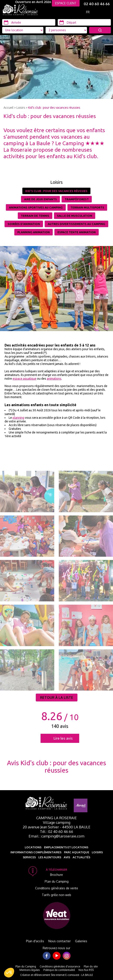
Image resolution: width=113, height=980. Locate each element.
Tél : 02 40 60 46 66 (56, 831)
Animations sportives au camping (36, 207)
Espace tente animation (77, 232)
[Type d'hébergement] (66, 30)
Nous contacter (60, 941)
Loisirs (21, 108)
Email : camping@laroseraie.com (56, 836)
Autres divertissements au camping (76, 224)
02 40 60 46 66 (97, 4)
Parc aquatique (77, 852)
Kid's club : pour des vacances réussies (54, 108)
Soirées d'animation (24, 224)
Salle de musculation (75, 216)
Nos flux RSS (86, 970)
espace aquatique (25, 379)
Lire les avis (63, 738)
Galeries (81, 941)
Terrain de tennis (35, 216)
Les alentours (50, 857)
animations (54, 379)
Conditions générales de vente (57, 888)
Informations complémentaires (36, 852)
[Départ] (84, 22)
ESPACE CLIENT (66, 3)
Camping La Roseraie (56, 818)
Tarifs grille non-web (56, 895)
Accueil (8, 108)
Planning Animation (34, 232)
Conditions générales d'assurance (60, 966)
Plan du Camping (57, 881)
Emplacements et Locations (66, 847)
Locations (33, 847)
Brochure (56, 875)
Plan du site (91, 966)
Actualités (81, 857)
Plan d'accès (35, 941)
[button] (9, 973)
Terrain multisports (87, 207)
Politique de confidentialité (59, 970)
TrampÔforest (77, 199)
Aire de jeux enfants (40, 199)
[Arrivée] (29, 22)
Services (29, 857)
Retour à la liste (57, 698)
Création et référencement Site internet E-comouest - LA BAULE (57, 975)
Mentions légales (30, 970)
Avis (67, 857)
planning (18, 418)
